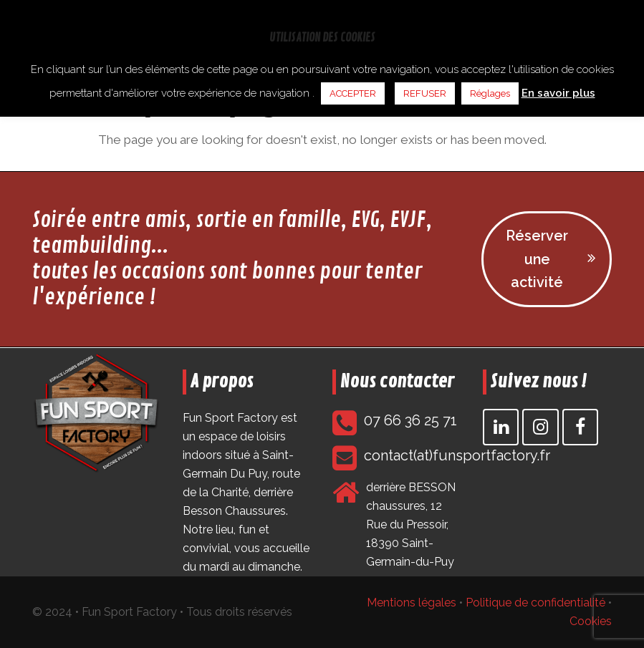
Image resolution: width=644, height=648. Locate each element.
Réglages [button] (490, 93)
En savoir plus (558, 93)
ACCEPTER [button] (353, 93)
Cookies (591, 622)
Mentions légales (412, 603)
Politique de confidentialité (535, 603)
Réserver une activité (551, 259)
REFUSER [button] (425, 93)
